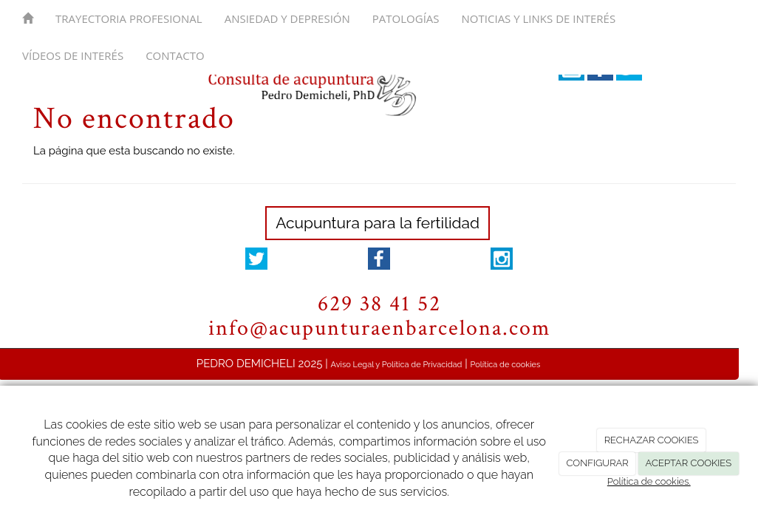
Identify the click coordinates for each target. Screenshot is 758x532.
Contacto (175, 55)
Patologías (406, 18)
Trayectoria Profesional (129, 18)
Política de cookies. (649, 481)
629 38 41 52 (379, 304)
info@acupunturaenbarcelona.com (379, 328)
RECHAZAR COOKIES (652, 440)
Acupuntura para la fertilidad (378, 223)
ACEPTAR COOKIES (689, 463)
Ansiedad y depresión (287, 18)
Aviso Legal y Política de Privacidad (397, 365)
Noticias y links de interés (539, 18)
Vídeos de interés (73, 55)
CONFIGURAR (597, 463)
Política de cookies (506, 365)
